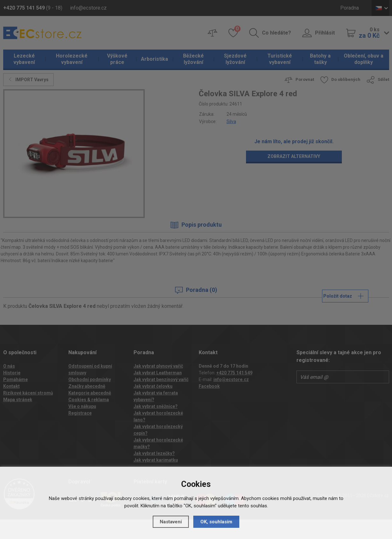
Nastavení (171, 522)
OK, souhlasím (216, 522)
